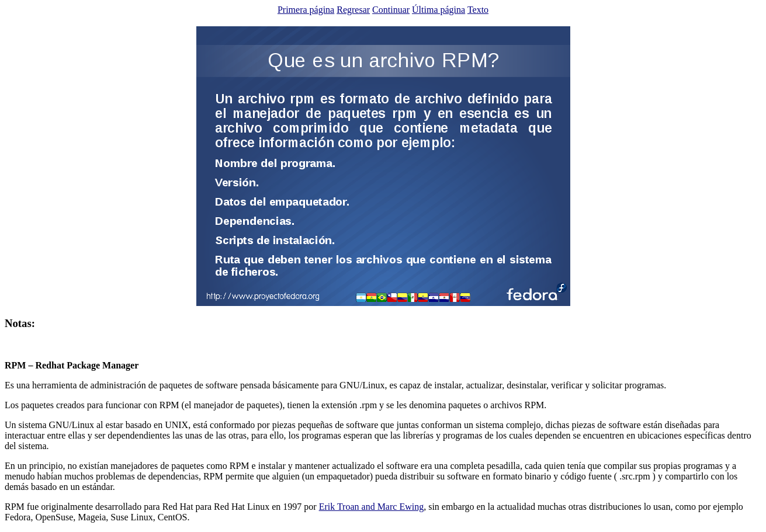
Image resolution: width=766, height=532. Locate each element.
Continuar (391, 10)
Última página (439, 10)
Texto (478, 10)
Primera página (306, 10)
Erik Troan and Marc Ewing (372, 507)
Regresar (353, 10)
